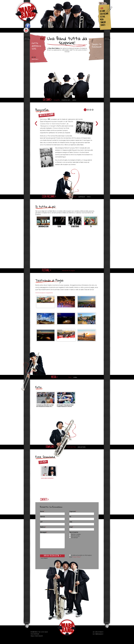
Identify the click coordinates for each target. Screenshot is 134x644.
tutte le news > (35, 59)
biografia (57, 100)
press (74, 100)
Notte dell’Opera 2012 (36, 46)
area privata (82, 447)
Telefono (43, 527)
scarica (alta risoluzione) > (47, 478)
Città (71, 522)
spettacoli (82, 197)
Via (70, 517)
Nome (42, 511)
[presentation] (77, 547)
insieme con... (66, 100)
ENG (103, 4)
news (89, 197)
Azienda (42, 517)
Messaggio (44, 532)
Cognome (73, 511)
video (75, 377)
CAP (41, 522)
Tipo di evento (74, 532)
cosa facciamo (72, 197)
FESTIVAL (103, 17)
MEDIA (102, 20)
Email (71, 527)
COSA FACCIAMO (104, 14)
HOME (102, 9)
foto (70, 377)
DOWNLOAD (103, 22)
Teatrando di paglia (68, 271)
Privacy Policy (76, 557)
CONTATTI (103, 25)
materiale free (71, 447)
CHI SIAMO (102, 11)
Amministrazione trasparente (44, 293)
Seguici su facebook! (97, 45)
